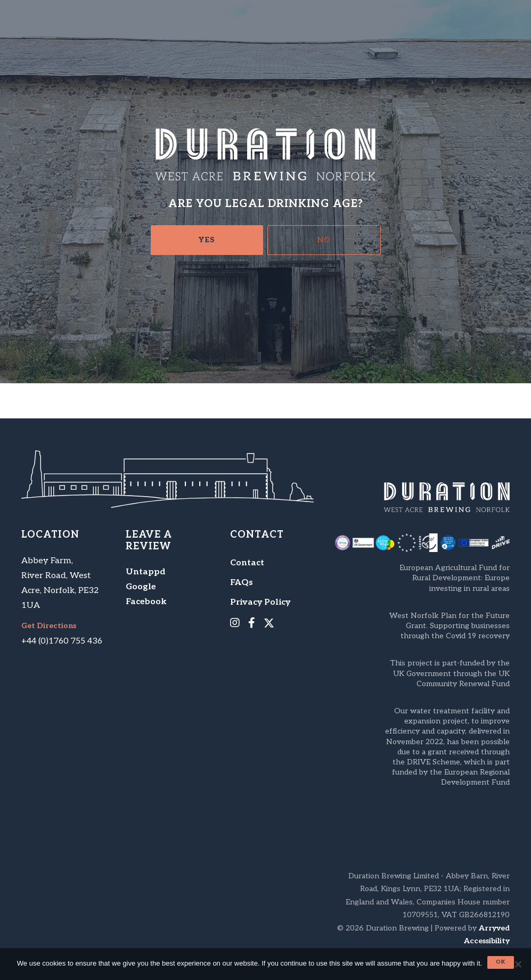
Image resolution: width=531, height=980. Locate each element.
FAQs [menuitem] (242, 583)
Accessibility (487, 941)
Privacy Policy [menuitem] (260, 602)
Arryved (494, 928)
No (324, 240)
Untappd (146, 572)
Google (141, 587)
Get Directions (49, 626)
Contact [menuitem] (247, 563)
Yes (207, 240)
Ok (501, 962)
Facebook (146, 602)
